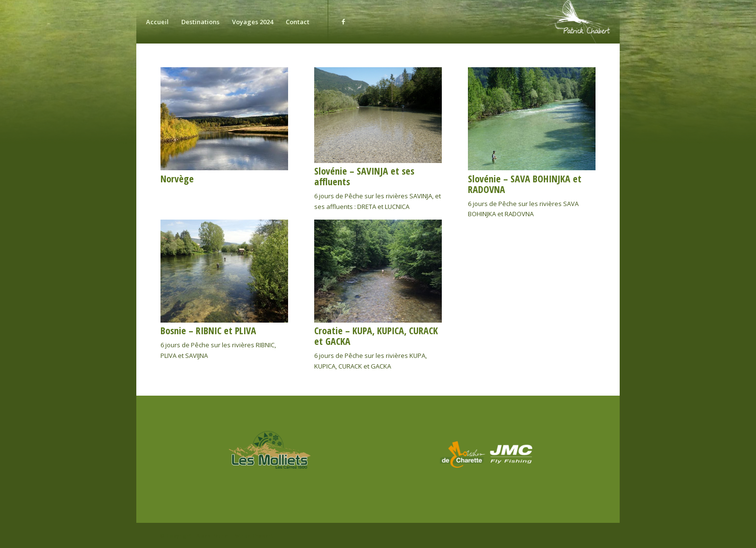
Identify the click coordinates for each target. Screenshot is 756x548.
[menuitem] (157, 22)
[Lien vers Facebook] (343, 21)
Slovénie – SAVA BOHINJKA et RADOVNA (525, 184)
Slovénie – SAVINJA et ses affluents (364, 176)
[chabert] (576, 22)
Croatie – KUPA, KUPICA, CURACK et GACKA (376, 336)
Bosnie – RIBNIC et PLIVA (208, 331)
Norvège (177, 179)
